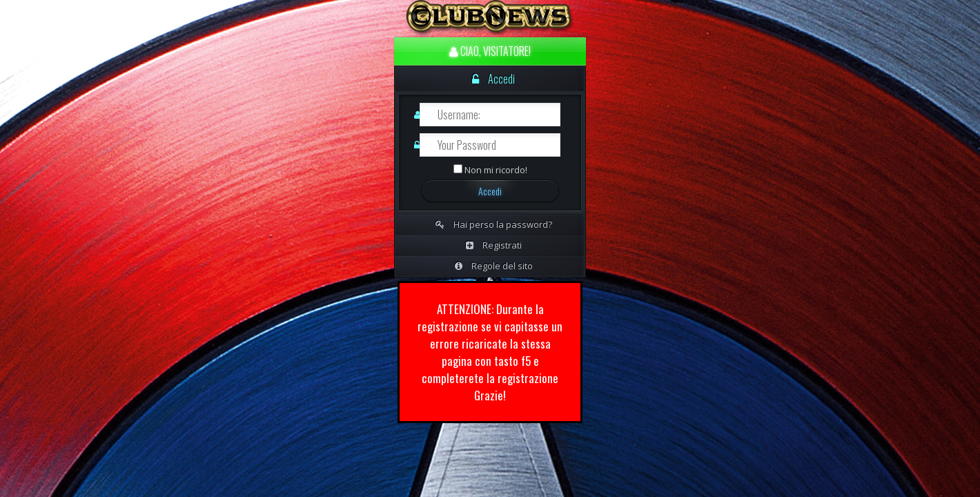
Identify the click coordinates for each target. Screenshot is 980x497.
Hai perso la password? (494, 224)
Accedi (493, 79)
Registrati (494, 245)
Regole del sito (494, 266)
